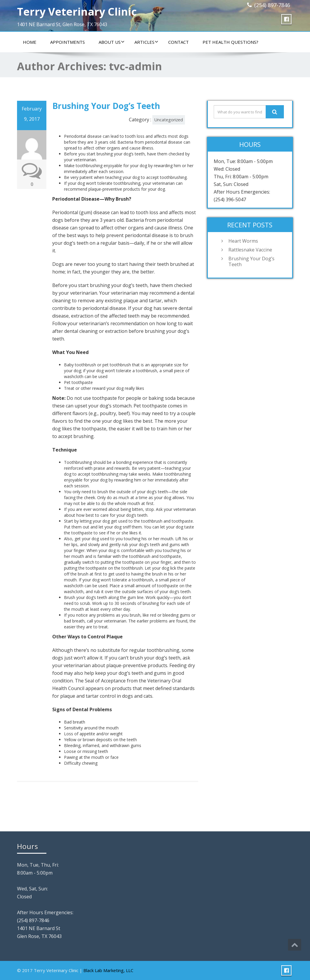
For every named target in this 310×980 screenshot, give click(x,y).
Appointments (68, 42)
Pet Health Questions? (230, 42)
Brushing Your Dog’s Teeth (106, 106)
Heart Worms (243, 241)
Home (30, 42)
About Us (112, 42)
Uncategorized (169, 120)
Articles (146, 42)
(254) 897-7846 (272, 5)
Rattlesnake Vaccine (250, 250)
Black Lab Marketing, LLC (108, 970)
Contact (178, 42)
